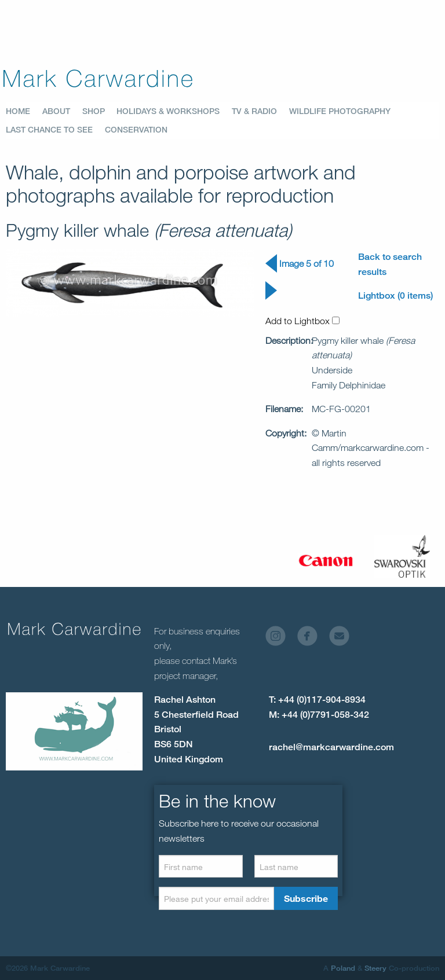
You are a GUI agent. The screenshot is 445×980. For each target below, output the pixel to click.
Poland (343, 968)
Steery (375, 968)
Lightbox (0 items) (395, 296)
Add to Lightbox (302, 321)
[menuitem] (24, 111)
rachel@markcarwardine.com (331, 747)
